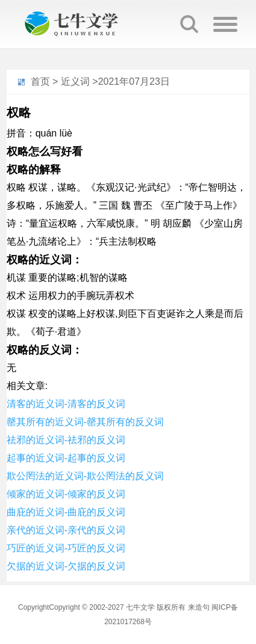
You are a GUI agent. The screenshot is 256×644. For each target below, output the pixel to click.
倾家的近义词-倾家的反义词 (66, 494)
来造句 (199, 607)
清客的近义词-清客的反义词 (66, 404)
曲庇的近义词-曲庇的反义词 (66, 512)
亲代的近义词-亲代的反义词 (66, 530)
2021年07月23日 (134, 81)
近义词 (75, 81)
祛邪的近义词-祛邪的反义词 (66, 440)
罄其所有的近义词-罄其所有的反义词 (85, 422)
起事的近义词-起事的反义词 (66, 458)
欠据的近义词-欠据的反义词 (66, 566)
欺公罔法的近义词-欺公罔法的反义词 (85, 476)
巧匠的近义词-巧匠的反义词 (66, 548)
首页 (40, 81)
